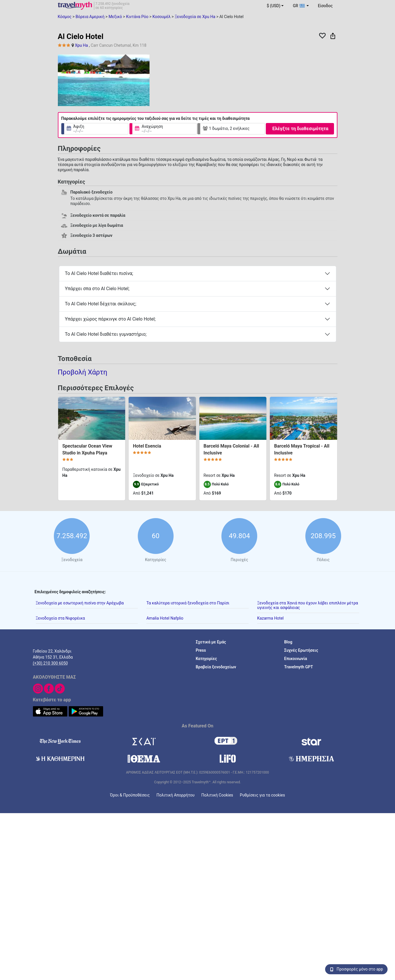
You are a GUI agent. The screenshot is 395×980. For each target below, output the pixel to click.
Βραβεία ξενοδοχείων (216, 667)
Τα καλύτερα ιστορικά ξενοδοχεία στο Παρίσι (188, 603)
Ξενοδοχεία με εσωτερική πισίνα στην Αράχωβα (80, 603)
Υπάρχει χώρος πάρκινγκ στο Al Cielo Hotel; (110, 319)
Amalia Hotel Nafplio (165, 618)
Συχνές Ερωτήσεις (301, 650)
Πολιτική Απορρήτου (175, 795)
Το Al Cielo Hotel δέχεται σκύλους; (101, 304)
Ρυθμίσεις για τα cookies (262, 795)
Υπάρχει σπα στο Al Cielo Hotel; (97, 289)
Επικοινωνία (296, 658)
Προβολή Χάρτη (83, 372)
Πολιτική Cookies (217, 795)
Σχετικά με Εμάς (211, 642)
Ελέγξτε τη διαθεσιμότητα (300, 129)
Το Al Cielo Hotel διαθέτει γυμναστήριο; (106, 334)
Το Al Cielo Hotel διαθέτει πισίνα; (99, 273)
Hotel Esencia (147, 446)
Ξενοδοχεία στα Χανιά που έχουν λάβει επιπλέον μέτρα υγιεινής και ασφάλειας (308, 605)
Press (201, 650)
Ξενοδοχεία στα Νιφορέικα (60, 618)
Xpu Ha (81, 45)
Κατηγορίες (206, 658)
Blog (288, 642)
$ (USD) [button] (274, 6)
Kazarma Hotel (270, 618)
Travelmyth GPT (299, 667)
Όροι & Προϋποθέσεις (130, 795)
